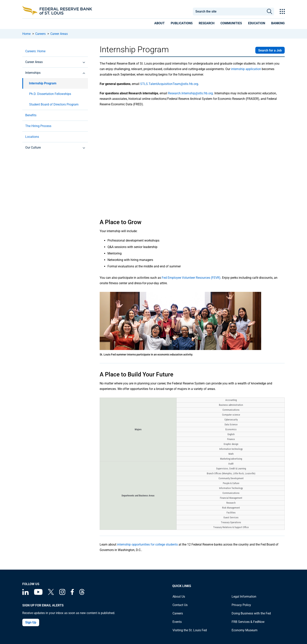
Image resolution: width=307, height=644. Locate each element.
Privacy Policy (241, 605)
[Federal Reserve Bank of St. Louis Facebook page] (72, 594)
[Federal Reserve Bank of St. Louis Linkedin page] (25, 594)
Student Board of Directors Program (54, 104)
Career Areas (59, 34)
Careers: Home (35, 51)
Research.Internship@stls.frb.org (190, 93)
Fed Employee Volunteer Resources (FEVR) (191, 278)
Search (270, 12)
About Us (179, 597)
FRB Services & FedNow (248, 622)
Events (177, 622)
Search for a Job (270, 50)
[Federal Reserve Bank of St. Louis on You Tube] (38, 594)
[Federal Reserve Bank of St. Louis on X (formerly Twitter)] (51, 594)
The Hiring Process (38, 126)
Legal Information (244, 597)
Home (26, 34)
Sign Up (31, 622)
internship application (246, 69)
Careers (40, 34)
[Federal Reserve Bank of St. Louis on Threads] (82, 594)
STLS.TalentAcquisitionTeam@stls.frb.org (169, 84)
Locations (32, 137)
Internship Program (43, 83)
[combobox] (229, 12)
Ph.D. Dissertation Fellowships (50, 94)
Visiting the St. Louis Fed (190, 630)
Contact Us (180, 605)
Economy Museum (245, 630)
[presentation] (159, 24)
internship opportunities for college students (147, 544)
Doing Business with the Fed (251, 613)
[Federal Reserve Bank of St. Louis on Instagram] (62, 594)
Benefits (31, 115)
